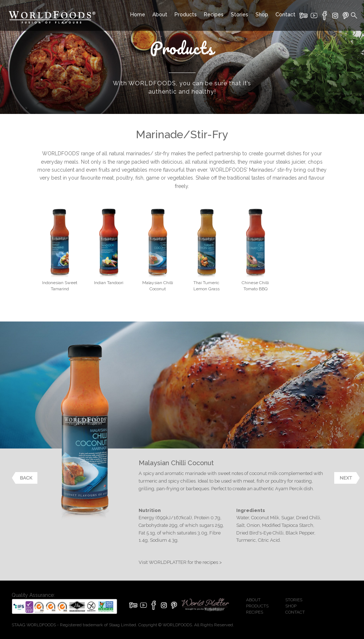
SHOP (291, 606)
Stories (240, 15)
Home (138, 15)
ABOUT (253, 600)
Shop (262, 15)
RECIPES (255, 612)
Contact (285, 15)
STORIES (294, 600)
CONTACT (295, 612)
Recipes (214, 15)
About (160, 15)
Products (186, 15)
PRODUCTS (257, 606)
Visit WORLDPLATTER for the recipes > (180, 562)
